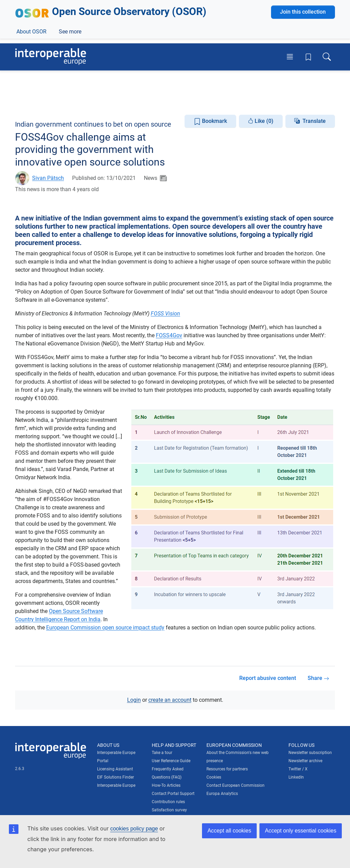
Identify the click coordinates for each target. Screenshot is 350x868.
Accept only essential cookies (301, 831)
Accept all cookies (229, 831)
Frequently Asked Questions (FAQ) (168, 773)
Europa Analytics (222, 793)
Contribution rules (168, 801)
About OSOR (31, 102)
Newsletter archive (305, 760)
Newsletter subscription (310, 752)
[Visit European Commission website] (64, 26)
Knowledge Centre (126, 102)
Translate (314, 121)
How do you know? (141, 5)
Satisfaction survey (169, 810)
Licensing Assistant (115, 769)
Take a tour (162, 752)
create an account (170, 700)
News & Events (75, 102)
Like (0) (261, 121)
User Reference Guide (171, 760)
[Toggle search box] (327, 57)
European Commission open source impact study (105, 628)
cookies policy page (134, 829)
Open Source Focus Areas (189, 102)
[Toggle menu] (290, 57)
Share (318, 678)
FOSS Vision (165, 314)
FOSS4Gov (169, 335)
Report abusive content (268, 678)
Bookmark (210, 121)
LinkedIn (296, 777)
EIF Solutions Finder (116, 777)
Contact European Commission (235, 785)
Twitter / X (298, 769)
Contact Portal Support (173, 793)
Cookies (214, 777)
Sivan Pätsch (48, 178)
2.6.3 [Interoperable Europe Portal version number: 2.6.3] (20, 768)
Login (134, 700)
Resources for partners (227, 769)
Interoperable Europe (116, 785)
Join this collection (303, 82)
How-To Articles (166, 785)
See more (244, 102)
